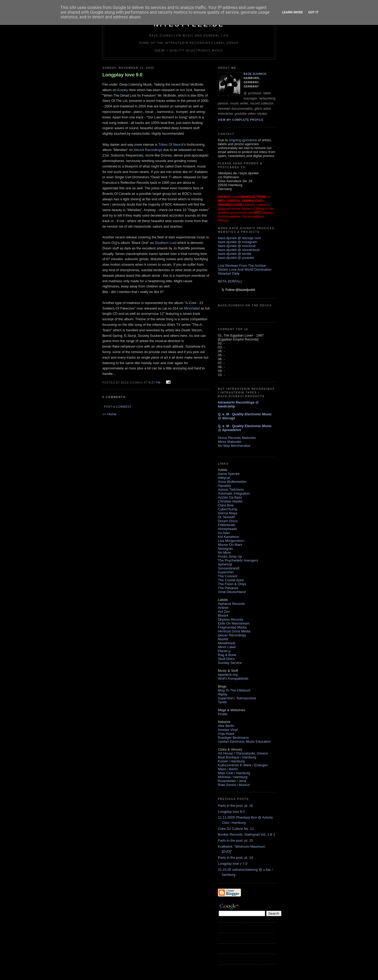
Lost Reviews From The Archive (242, 266)
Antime (223, 608)
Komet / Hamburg (231, 761)
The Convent (228, 576)
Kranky (123, 90)
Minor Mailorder (230, 442)
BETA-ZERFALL (230, 281)
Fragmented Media (232, 627)
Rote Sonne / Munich (234, 785)
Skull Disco (226, 659)
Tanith (222, 702)
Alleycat (224, 478)
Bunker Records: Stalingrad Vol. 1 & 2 (246, 834)
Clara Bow (226, 505)
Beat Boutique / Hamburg (237, 757)
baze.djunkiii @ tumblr (235, 254)
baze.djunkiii (255, 74)
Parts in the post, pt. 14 (235, 858)
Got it (313, 12)
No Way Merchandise (234, 446)
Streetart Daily (229, 273)
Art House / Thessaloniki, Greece (243, 753)
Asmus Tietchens (231, 489)
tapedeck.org (228, 675)
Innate (223, 714)
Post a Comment (118, 407)
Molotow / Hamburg (233, 777)
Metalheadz (227, 643)
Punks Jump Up (230, 556)
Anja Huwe (226, 734)
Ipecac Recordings (232, 635)
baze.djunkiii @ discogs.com (239, 238)
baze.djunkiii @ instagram (237, 242)
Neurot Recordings (148, 150)
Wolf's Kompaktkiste (233, 678)
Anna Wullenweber (232, 482)
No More (224, 552)
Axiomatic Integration (234, 493)
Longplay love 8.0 (231, 812)
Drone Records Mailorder (237, 438)
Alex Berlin (226, 726)
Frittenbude (227, 525)
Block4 (223, 615)
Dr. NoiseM (226, 517)
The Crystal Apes (231, 580)
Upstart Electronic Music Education (244, 741)
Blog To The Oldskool (234, 690)
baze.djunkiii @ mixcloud (237, 246)
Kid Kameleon (229, 537)
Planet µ (224, 651)
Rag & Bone (227, 655)
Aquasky (224, 486)
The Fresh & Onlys (232, 584)
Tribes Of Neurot (171, 145)
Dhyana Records (231, 619)
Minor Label (227, 647)
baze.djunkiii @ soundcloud (239, 250)
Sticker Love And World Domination (245, 269)
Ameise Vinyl (228, 730)
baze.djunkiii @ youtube (236, 258)
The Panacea (228, 588)
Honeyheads (227, 529)
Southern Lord (166, 243)
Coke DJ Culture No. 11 (236, 829)
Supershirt (226, 572)
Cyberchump (228, 509)
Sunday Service (230, 663)
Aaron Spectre (229, 474)
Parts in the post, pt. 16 (235, 806)
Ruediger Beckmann (233, 738)
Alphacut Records (231, 604)
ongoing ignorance (243, 140)
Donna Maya (228, 513)
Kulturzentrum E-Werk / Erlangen (243, 765)
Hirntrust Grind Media (234, 631)
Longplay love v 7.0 (233, 864)
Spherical (225, 564)
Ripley (223, 694)
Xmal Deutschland (232, 592)
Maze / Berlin (228, 769)
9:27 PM (154, 383)
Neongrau (225, 549)
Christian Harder (230, 501)
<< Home (109, 414)
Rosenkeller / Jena (232, 781)
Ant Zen (224, 612)
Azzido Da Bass (230, 497)
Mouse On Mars (230, 545)
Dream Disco (228, 521)
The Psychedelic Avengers (238, 560)
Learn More (292, 12)
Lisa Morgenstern (231, 541)
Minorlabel (192, 308)
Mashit (223, 639)
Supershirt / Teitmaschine (237, 698)
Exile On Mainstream (234, 623)
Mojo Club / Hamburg (234, 773)
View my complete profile (241, 120)
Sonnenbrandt (229, 568)
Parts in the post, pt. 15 (235, 840)
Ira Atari (224, 533)
